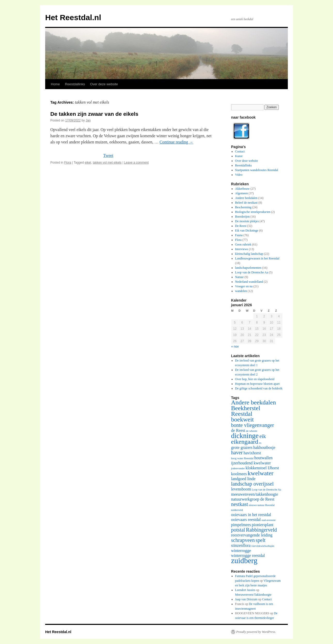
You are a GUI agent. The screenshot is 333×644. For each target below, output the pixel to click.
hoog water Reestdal (242, 458)
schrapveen (243, 540)
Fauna (239, 235)
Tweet (108, 155)
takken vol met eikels (107, 163)
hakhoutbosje (264, 447)
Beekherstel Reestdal (246, 411)
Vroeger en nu (244, 286)
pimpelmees (241, 525)
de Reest (238, 430)
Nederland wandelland (249, 282)
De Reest (241, 226)
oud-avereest (268, 520)
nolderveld (237, 510)
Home (55, 84)
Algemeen (241, 193)
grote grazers (242, 447)
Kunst (239, 156)
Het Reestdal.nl (73, 17)
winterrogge (241, 551)
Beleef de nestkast (246, 203)
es (260, 443)
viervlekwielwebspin (263, 546)
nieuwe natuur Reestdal (262, 505)
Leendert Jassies (245, 590)
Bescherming (243, 207)
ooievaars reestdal (246, 520)
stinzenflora (241, 545)
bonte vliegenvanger (252, 425)
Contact (240, 151)
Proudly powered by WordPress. (256, 632)
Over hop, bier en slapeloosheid (255, 379)
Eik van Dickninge (247, 231)
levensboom (241, 489)
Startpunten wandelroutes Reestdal (257, 170)
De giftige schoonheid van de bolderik (259, 388)
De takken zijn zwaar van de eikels (94, 114)
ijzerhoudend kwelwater (251, 463)
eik (263, 436)
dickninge (245, 436)
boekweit (242, 419)
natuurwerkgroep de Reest (253, 499)
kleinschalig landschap (249, 254)
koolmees (239, 474)
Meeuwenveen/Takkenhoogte (253, 595)
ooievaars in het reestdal (251, 515)
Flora (68, 163)
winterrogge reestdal (248, 555)
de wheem (252, 431)
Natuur (239, 277)
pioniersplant (263, 525)
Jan (88, 120)
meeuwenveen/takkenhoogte (255, 494)
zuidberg (244, 561)
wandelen (241, 291)
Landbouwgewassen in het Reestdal (257, 258)
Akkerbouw (243, 189)
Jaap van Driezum (246, 599)
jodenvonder (238, 468)
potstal (238, 530)
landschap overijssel (252, 484)
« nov (235, 347)
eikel (88, 163)
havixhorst (252, 453)
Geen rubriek (243, 244)
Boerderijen (243, 217)
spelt (261, 540)
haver (237, 453)
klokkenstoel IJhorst (262, 468)
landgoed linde (243, 479)
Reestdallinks (75, 84)
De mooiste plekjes (247, 221)
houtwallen (263, 458)
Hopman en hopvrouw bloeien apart (257, 384)
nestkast (240, 504)
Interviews (242, 249)
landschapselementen (248, 268)
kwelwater (260, 473)
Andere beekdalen (246, 198)
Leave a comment (136, 163)
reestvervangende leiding (252, 535)
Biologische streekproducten (253, 212)
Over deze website (104, 84)
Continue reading (176, 142)
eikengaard (245, 442)
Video (239, 175)
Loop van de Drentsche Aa (252, 272)
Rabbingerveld (261, 530)
